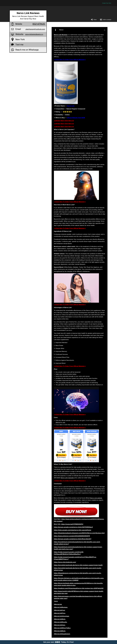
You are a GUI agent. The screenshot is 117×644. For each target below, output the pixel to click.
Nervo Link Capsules (67, 478)
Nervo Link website (96, 498)
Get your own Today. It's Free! (58, 642)
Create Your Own (107, 3)
